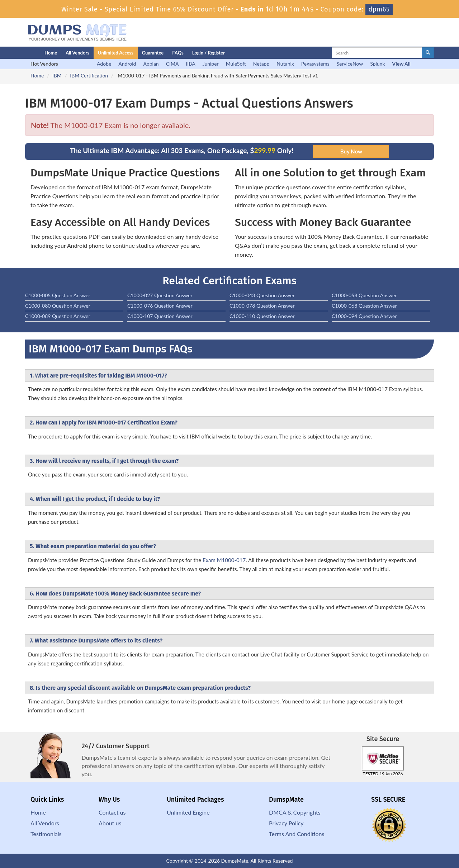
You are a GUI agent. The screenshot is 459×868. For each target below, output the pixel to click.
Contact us (112, 812)
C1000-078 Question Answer (262, 306)
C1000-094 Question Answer (364, 316)
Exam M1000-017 (224, 560)
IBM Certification (89, 75)
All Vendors (77, 53)
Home (51, 53)
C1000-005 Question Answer (58, 295)
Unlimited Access (116, 53)
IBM (57, 75)
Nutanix (285, 64)
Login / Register (209, 53)
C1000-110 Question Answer (262, 316)
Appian (151, 64)
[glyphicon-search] (428, 53)
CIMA (172, 64)
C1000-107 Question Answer (160, 316)
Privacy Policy (286, 823)
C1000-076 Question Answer (160, 306)
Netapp (261, 64)
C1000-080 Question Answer (58, 306)
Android (127, 64)
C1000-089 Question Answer (58, 316)
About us (110, 823)
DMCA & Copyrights (295, 812)
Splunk (377, 64)
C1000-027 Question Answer (160, 295)
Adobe (104, 64)
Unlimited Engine (188, 812)
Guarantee (153, 53)
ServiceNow (350, 64)
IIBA (190, 64)
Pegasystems (315, 64)
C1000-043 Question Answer (262, 295)
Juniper (211, 64)
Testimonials (46, 834)
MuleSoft (236, 64)
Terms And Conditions (297, 834)
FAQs (178, 53)
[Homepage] (20, 53)
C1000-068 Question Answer (364, 306)
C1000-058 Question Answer (364, 295)
